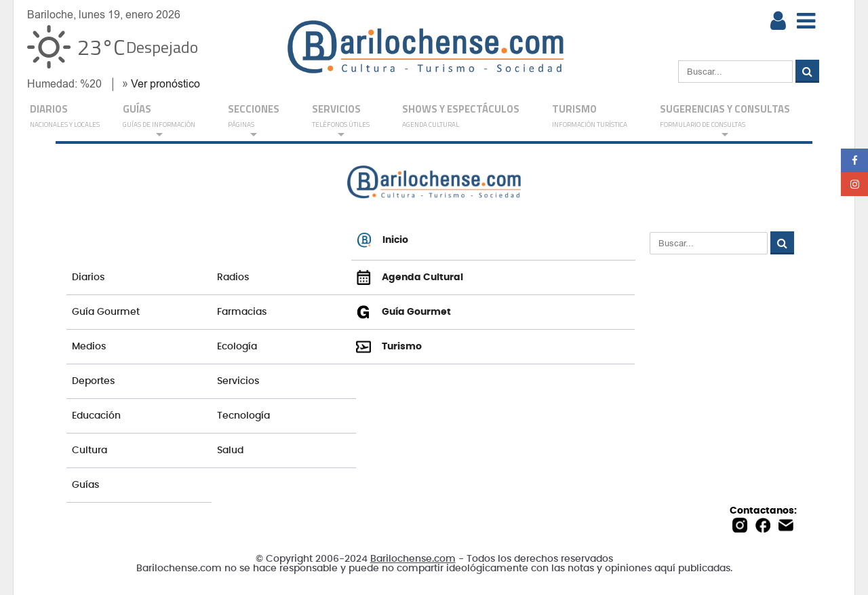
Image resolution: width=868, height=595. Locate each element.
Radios (233, 277)
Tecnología (243, 416)
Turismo (590, 117)
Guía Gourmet (106, 312)
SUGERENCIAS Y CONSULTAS (725, 120)
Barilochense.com (413, 559)
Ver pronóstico (165, 84)
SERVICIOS (341, 120)
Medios (89, 347)
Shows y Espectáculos (461, 117)
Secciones (254, 120)
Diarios (88, 277)
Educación (96, 416)
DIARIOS (65, 117)
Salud (230, 450)
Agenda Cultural (410, 277)
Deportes (93, 381)
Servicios (238, 381)
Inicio (382, 240)
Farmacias (242, 312)
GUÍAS (159, 120)
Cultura (90, 450)
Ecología (237, 347)
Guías (85, 485)
